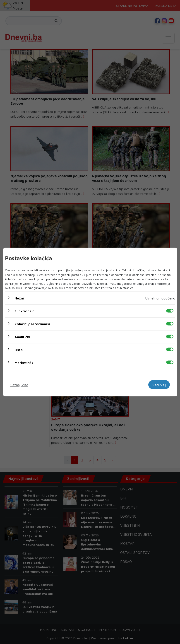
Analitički (22, 337)
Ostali (19, 350)
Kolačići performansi (32, 324)
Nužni (19, 298)
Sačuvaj (159, 385)
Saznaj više (19, 385)
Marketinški (24, 362)
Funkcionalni (25, 311)
